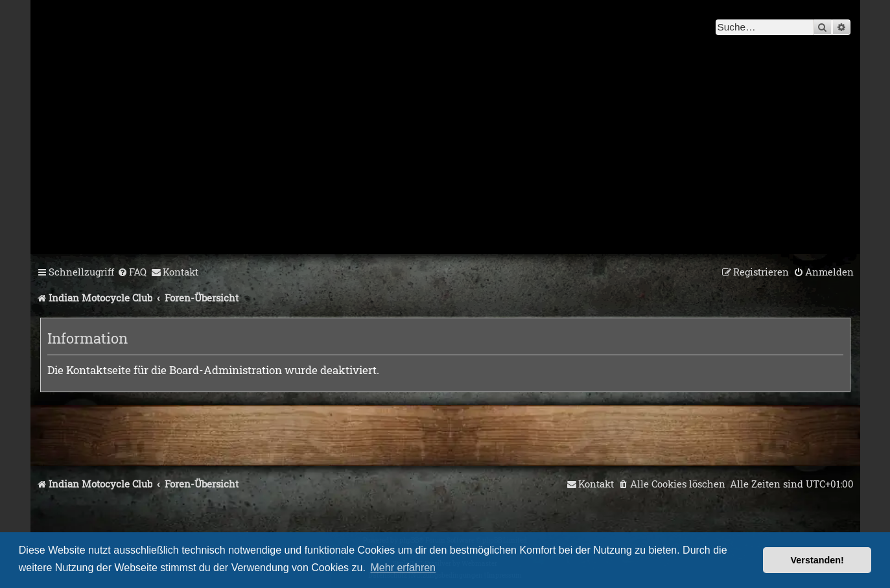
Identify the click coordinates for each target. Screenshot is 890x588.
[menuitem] (132, 272)
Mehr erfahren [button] (404, 568)
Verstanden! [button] (817, 560)
